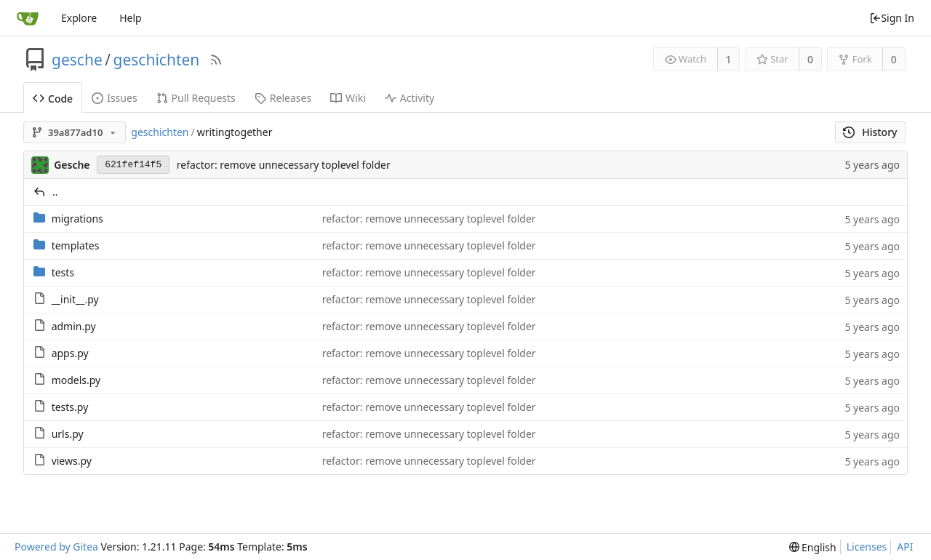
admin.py (74, 326)
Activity (409, 98)
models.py (76, 380)
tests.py (70, 407)
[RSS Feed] (216, 60)
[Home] (28, 18)
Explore (79, 18)
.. (55, 192)
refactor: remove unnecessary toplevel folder (284, 165)
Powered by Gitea (56, 547)
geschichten (157, 60)
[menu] (813, 547)
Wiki (348, 98)
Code (53, 99)
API (905, 547)
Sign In (892, 18)
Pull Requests (196, 98)
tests (63, 272)
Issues (114, 98)
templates (76, 245)
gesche (77, 60)
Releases (283, 98)
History (870, 132)
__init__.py (75, 299)
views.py (72, 461)
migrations (77, 219)
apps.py (70, 353)
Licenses (867, 547)
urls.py (68, 434)
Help (131, 18)
